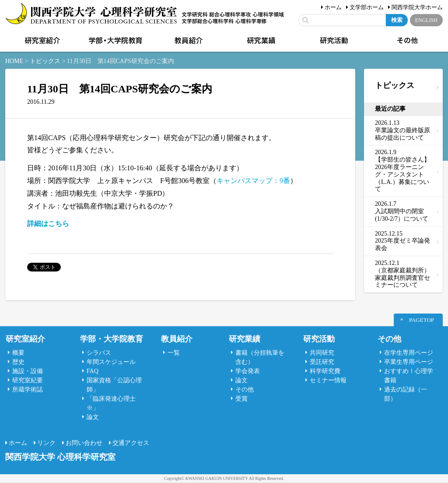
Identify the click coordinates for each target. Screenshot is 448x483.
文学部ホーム (367, 7)
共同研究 (322, 353)
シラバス (99, 353)
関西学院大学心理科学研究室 (91, 14)
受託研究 (322, 362)
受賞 (241, 399)
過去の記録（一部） (406, 394)
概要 (18, 353)
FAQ (93, 371)
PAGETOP (422, 320)
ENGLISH (426, 20)
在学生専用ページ (409, 353)
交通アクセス (131, 443)
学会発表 (248, 371)
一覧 (174, 353)
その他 (406, 41)
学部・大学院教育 (115, 41)
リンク (46, 443)
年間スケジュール (111, 362)
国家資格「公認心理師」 (114, 385)
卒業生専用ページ (409, 362)
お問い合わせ (84, 443)
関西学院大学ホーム (417, 7)
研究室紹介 (42, 41)
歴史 (18, 362)
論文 (93, 417)
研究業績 (260, 41)
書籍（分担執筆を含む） (260, 357)
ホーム (333, 7)
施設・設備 (28, 371)
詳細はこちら (48, 224)
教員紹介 (188, 41)
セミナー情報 (328, 380)
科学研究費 (325, 371)
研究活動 (333, 41)
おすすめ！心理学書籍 (409, 376)
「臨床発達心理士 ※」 (111, 403)
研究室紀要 (28, 380)
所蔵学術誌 (28, 390)
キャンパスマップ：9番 (253, 181)
